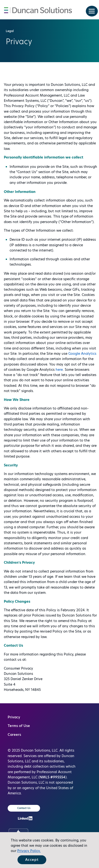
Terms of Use (19, 726)
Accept (32, 860)
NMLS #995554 (52, 777)
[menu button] (92, 11)
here (59, 370)
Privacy (14, 717)
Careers (14, 735)
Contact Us (24, 808)
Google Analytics (82, 354)
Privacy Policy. (29, 851)
